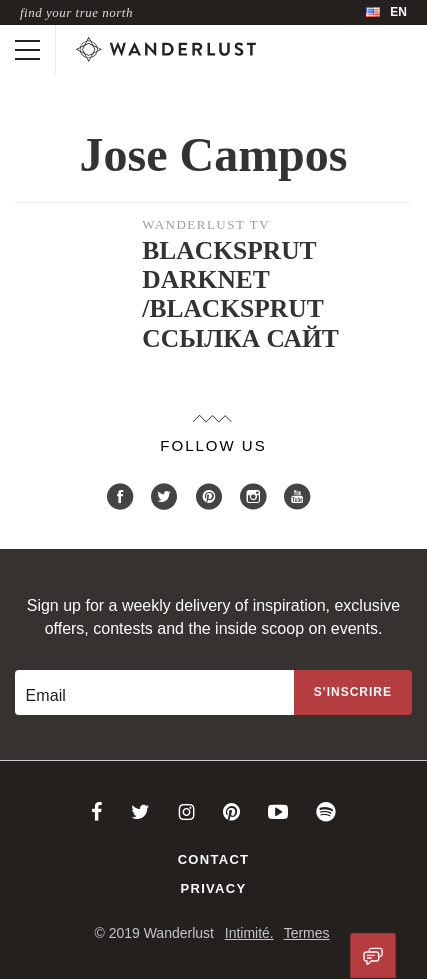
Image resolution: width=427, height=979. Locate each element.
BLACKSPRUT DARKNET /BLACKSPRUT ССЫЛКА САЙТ (240, 294)
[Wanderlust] (166, 50)
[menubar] (386, 12)
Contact (214, 859)
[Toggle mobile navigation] (27, 50)
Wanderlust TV (206, 224)
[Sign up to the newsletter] (353, 692)
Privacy (214, 888)
